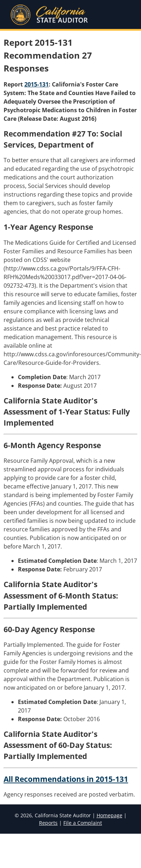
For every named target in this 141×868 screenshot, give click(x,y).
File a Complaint (83, 823)
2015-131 (37, 84)
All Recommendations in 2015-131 (66, 779)
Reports (48, 823)
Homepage (110, 815)
